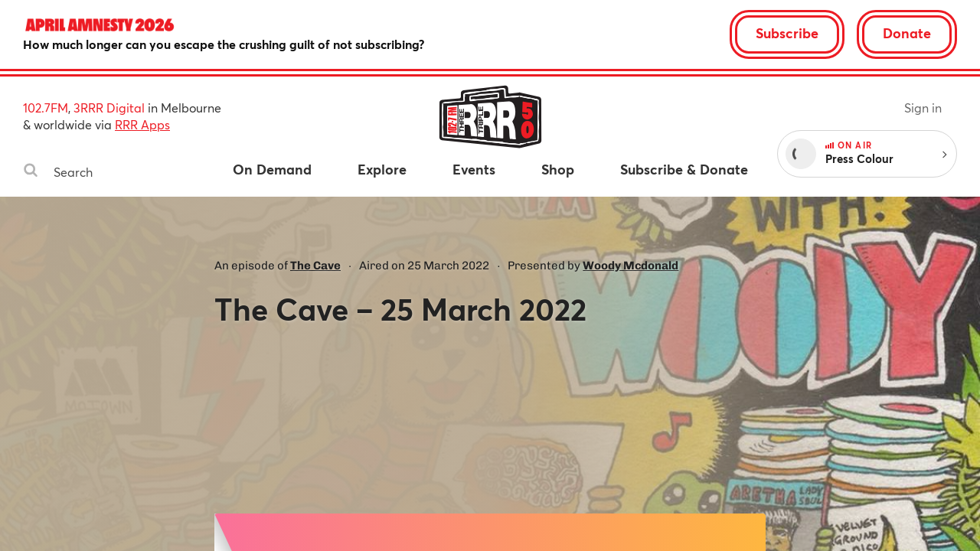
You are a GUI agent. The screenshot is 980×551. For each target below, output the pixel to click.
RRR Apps (142, 124)
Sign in (923, 108)
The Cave (315, 266)
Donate (907, 33)
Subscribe (787, 33)
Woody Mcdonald (630, 266)
